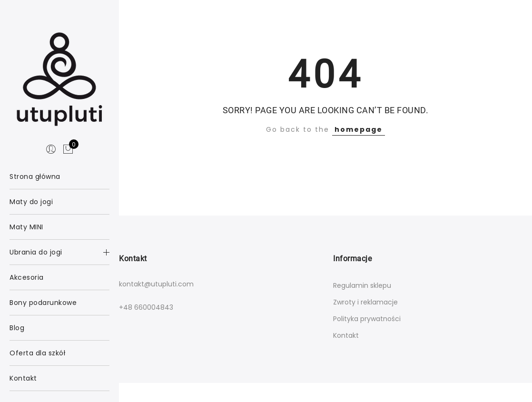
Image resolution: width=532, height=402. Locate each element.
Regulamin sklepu (362, 285)
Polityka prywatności (367, 319)
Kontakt (346, 335)
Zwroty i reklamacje (365, 302)
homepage (359, 129)
